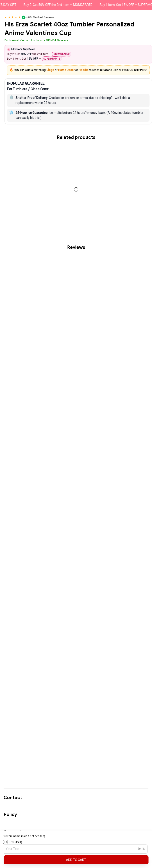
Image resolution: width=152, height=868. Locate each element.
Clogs (50, 70)
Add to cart (76, 860)
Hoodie (83, 70)
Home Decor (66, 70)
